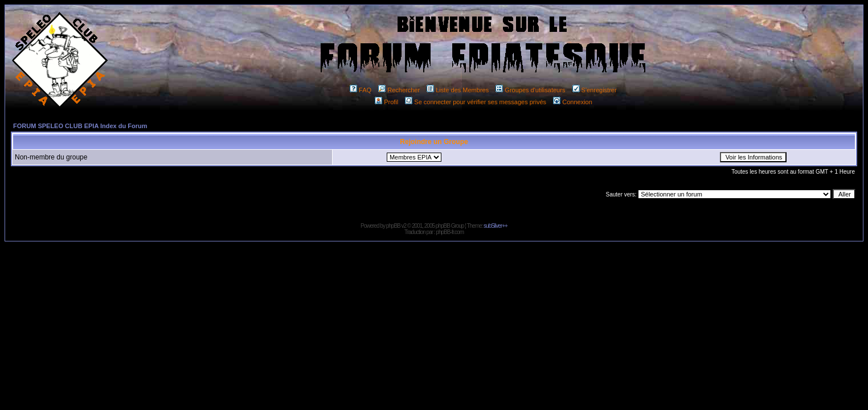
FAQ (361, 90)
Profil (386, 102)
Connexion (573, 102)
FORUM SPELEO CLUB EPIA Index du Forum (80, 126)
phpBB (393, 226)
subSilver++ (496, 226)
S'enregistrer (595, 90)
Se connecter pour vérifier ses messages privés (476, 102)
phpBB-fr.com (450, 232)
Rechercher (399, 90)
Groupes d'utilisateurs (530, 90)
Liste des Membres (458, 90)
